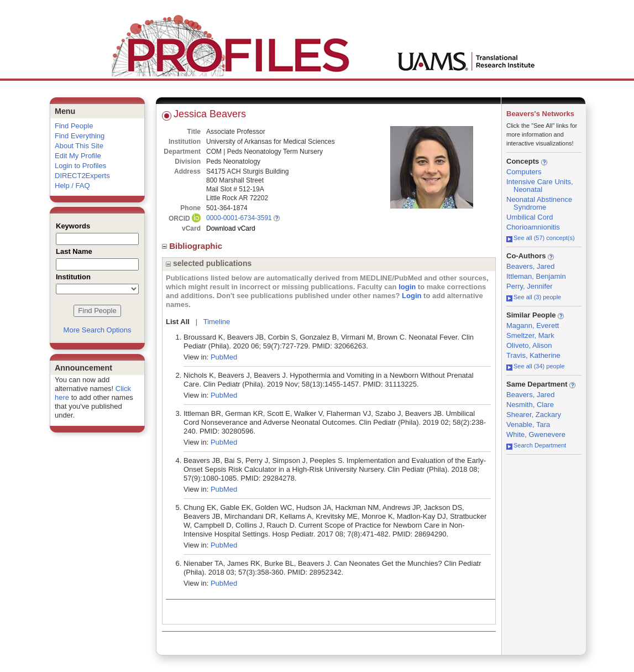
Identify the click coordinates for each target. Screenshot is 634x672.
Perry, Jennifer (530, 286)
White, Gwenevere (536, 434)
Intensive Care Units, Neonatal (540, 186)
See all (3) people (534, 297)
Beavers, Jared (530, 266)
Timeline (217, 322)
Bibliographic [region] (193, 246)
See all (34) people (535, 366)
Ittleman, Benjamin (536, 276)
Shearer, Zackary (534, 415)
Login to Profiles (80, 166)
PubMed (224, 357)
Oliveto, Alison (529, 345)
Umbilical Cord (530, 217)
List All (178, 322)
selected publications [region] (209, 263)
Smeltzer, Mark (530, 335)
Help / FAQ (72, 186)
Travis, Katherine (533, 355)
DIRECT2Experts (82, 176)
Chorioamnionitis (533, 227)
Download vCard (231, 228)
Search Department (536, 445)
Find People (74, 126)
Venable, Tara (528, 424)
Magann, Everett (533, 325)
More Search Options (98, 330)
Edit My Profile (78, 156)
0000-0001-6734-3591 (239, 218)
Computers (524, 172)
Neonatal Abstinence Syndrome (539, 203)
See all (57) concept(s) (541, 238)
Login (412, 296)
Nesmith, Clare (530, 405)
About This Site (79, 146)
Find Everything (80, 136)
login (407, 287)
